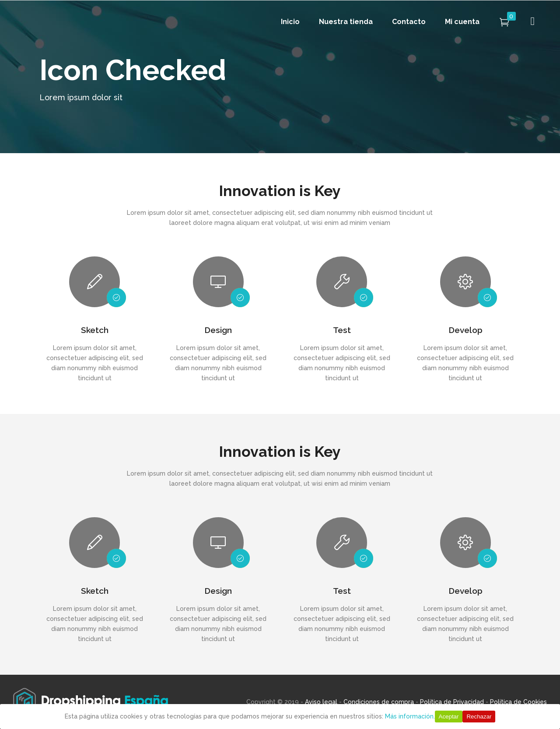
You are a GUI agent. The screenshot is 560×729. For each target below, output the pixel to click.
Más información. (410, 716)
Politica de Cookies (518, 702)
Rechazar (479, 717)
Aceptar (449, 717)
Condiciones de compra (379, 702)
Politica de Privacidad (452, 702)
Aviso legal (321, 702)
